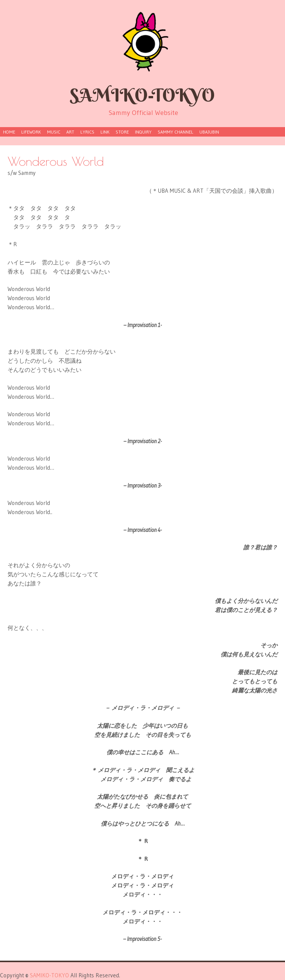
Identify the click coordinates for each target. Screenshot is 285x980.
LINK (105, 132)
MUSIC (54, 132)
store (122, 132)
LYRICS (87, 132)
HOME (9, 132)
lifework (31, 132)
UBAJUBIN (209, 132)
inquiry (143, 132)
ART (70, 132)
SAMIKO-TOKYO (142, 95)
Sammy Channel (175, 132)
